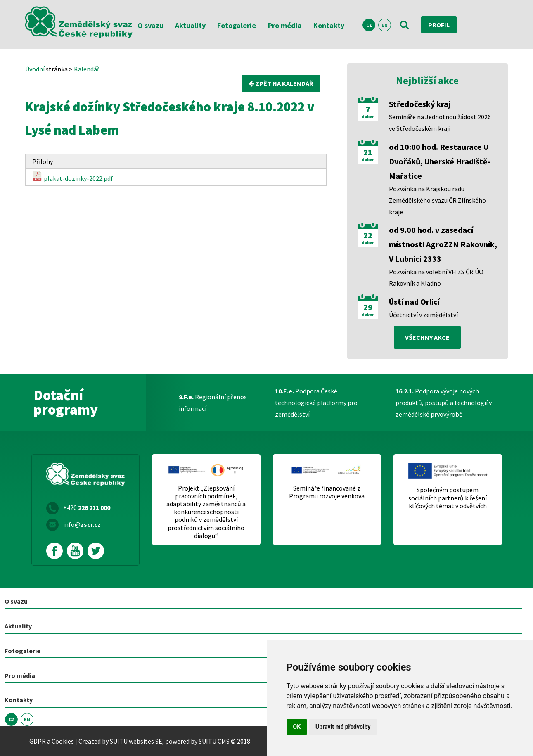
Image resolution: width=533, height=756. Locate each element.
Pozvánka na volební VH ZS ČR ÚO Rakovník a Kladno (436, 277)
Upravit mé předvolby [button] (343, 727)
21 (368, 152)
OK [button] (297, 727)
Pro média (285, 25)
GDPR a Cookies (52, 741)
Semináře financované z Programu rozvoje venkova (327, 492)
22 (368, 235)
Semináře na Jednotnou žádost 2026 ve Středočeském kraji (440, 123)
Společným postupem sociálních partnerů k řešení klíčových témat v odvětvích (448, 498)
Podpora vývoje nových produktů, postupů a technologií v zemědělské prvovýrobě (444, 403)
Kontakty (329, 25)
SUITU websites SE (136, 741)
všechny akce (427, 337)
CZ (369, 25)
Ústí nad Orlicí (414, 302)
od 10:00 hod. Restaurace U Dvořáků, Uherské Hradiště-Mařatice (439, 161)
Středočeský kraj (420, 104)
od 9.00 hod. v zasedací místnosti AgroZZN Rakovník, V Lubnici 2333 (443, 244)
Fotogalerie (237, 25)
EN (385, 25)
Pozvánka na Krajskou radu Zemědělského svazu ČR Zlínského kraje (437, 200)
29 (368, 307)
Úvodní (35, 69)
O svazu (150, 25)
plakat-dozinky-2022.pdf (73, 177)
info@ (82, 524)
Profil (439, 25)
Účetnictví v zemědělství (423, 315)
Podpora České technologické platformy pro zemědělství (316, 403)
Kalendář (87, 69)
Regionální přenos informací (213, 403)
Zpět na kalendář (281, 83)
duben (368, 117)
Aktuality (190, 25)
